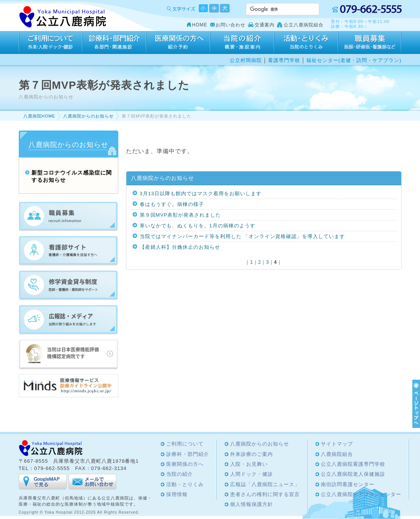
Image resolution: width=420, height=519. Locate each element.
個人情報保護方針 (252, 504)
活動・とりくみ (306, 42)
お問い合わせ (230, 25)
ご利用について (51, 42)
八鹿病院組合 (337, 454)
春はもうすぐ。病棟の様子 (172, 204)
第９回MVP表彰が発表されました (181, 215)
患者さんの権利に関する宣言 (265, 494)
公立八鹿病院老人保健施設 (353, 474)
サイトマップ (337, 444)
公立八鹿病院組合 (304, 25)
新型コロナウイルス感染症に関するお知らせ (72, 176)
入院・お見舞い (249, 464)
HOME (200, 25)
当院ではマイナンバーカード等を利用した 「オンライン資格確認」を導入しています (243, 236)
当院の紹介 (242, 42)
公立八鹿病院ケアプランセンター (361, 494)
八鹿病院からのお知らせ (88, 116)
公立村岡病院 (246, 60)
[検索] (273, 9)
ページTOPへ (415, 404)
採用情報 (370, 42)
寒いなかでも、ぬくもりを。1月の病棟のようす (198, 226)
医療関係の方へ (178, 42)
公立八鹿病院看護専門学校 (353, 464)
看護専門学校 (284, 60)
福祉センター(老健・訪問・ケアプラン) (354, 60)
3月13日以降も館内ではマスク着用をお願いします (201, 193)
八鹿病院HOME (39, 116)
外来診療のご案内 (252, 454)
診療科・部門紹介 (114, 42)
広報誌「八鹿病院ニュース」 (265, 484)
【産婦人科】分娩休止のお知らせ (180, 247)
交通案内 (265, 25)
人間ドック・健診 (252, 474)
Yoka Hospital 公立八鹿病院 (63, 17)
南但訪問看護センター (348, 484)
